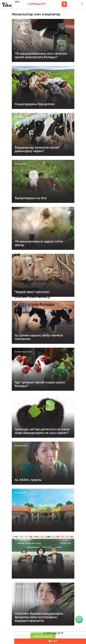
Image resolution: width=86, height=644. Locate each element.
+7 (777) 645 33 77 (37, 4)
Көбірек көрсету (43, 636)
